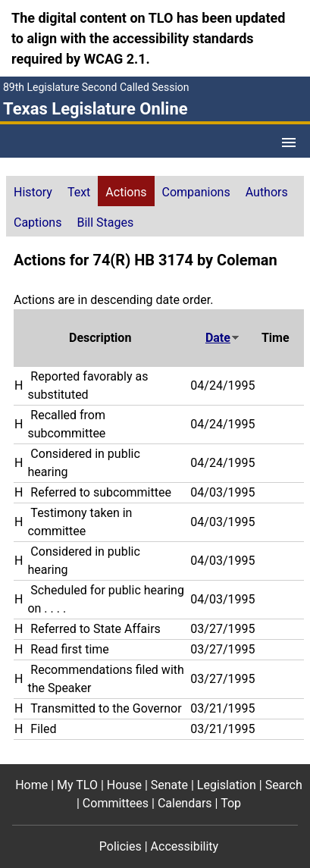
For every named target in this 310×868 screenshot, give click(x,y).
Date (223, 338)
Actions (126, 192)
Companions (196, 192)
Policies (121, 846)
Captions (38, 222)
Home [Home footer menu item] (31, 785)
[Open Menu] (289, 143)
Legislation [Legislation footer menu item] (227, 785)
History (33, 192)
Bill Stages (105, 222)
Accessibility (185, 846)
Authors (267, 192)
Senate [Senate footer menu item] (169, 785)
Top (231, 803)
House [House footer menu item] (124, 785)
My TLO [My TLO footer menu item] (77, 785)
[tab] (33, 191)
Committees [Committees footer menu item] (116, 803)
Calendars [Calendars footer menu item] (185, 803)
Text (79, 192)
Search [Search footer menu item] (284, 785)
